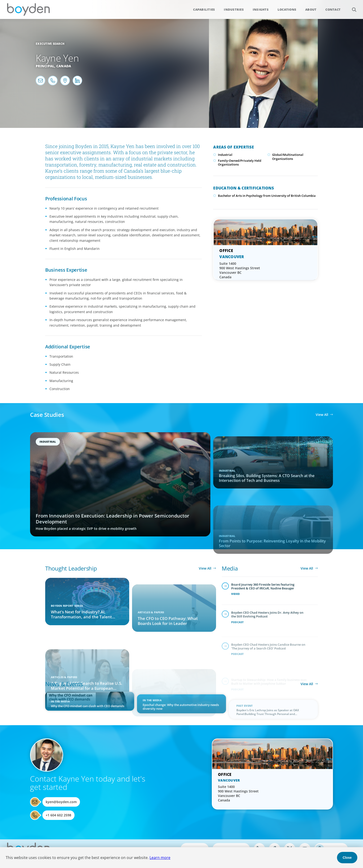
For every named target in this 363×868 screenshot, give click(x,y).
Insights (261, 9)
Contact (333, 9)
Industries (234, 9)
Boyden (28, 9)
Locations (287, 9)
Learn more (160, 858)
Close (347, 858)
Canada (64, 66)
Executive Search (50, 44)
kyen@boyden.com (61, 802)
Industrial (225, 155)
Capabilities (204, 9)
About (311, 9)
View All (322, 415)
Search (352, 7)
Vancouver (232, 257)
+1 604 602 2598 (58, 815)
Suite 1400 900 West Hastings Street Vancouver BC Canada (240, 270)
